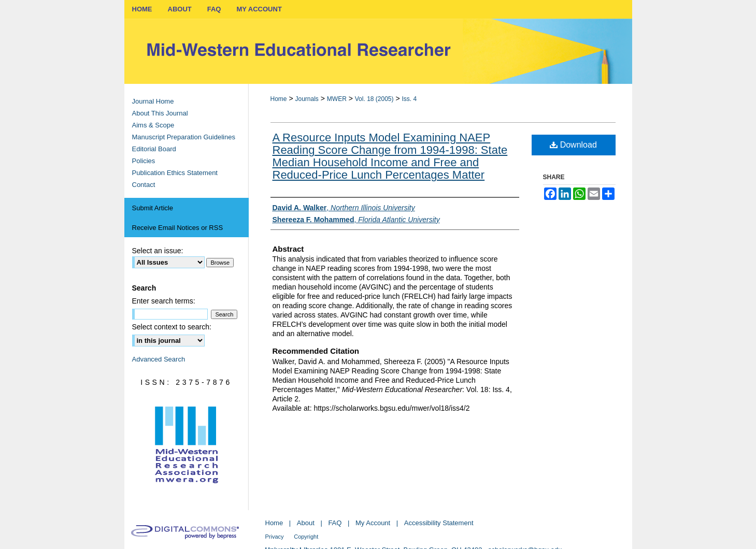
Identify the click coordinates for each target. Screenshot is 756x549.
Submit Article (153, 208)
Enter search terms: (164, 301)
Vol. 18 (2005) (374, 99)
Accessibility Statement (439, 523)
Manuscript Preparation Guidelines (184, 137)
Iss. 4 (409, 99)
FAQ (335, 523)
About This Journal (160, 113)
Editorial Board (154, 149)
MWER (337, 99)
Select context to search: (172, 327)
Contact (144, 185)
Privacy (275, 537)
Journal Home (153, 101)
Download (573, 145)
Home (279, 99)
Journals (306, 99)
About (306, 523)
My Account (373, 523)
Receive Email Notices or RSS (178, 228)
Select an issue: (158, 251)
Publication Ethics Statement (175, 173)
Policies (144, 161)
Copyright (306, 537)
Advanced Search (159, 359)
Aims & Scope (153, 125)
